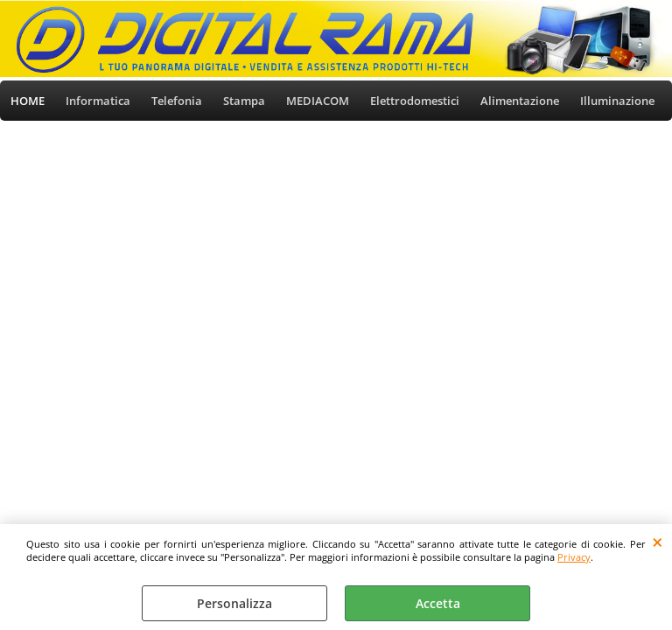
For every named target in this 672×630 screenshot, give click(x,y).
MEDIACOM (318, 101)
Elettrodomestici (415, 101)
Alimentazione (520, 101)
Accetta (438, 603)
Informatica (98, 101)
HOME (28, 101)
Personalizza (234, 603)
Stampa (244, 101)
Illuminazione (617, 101)
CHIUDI (658, 542)
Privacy (574, 557)
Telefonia (177, 101)
